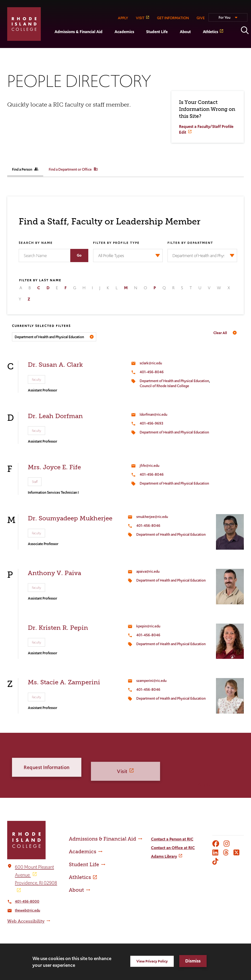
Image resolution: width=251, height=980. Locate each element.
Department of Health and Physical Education (174, 381)
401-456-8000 (27, 901)
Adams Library (164, 856)
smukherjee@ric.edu (152, 517)
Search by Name (36, 243)
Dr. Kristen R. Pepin (58, 628)
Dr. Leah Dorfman (55, 416)
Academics (124, 32)
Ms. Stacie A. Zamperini (64, 682)
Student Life (157, 32)
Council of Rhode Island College (164, 386)
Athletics (210, 32)
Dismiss (193, 961)
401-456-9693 (151, 423)
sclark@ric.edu (151, 363)
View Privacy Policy (152, 961)
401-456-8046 (152, 372)
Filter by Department (190, 243)
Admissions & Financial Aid (78, 32)
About (185, 32)
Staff (35, 482)
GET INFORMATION (173, 18)
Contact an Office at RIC (173, 848)
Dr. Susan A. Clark (55, 365)
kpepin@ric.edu (148, 626)
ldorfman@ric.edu (153, 414)
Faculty (36, 379)
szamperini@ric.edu (151, 681)
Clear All (220, 333)
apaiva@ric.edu (148, 571)
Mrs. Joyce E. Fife (54, 467)
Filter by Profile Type (116, 243)
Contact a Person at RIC (172, 839)
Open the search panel (245, 30)
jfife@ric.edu (149, 466)
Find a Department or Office (73, 169)
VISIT (140, 18)
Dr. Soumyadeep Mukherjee (70, 518)
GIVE (201, 18)
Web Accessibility (26, 921)
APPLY (123, 18)
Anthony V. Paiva (54, 573)
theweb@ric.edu (27, 910)
